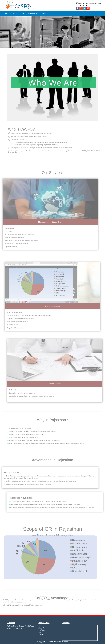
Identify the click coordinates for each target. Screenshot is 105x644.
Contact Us (45, 14)
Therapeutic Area (33, 14)
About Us (41, 628)
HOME (8, 14)
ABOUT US (16, 14)
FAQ (23, 14)
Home (40, 626)
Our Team (42, 630)
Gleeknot (52, 642)
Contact (41, 634)
